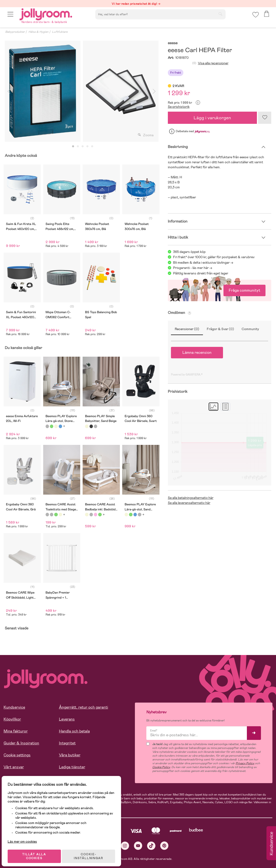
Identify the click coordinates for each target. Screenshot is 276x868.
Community (250, 329)
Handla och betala (74, 731)
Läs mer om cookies (25, 837)
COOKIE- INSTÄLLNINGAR (92, 852)
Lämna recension (197, 352)
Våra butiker (70, 755)
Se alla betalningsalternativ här (191, 498)
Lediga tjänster (72, 767)
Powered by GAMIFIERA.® (187, 375)
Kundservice (14, 707)
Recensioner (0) (187, 329)
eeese (173, 43)
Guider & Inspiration (21, 743)
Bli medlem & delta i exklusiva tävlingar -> (203, 262)
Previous (9, 91)
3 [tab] (83, 147)
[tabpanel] (43, 91)
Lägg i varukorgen (212, 118)
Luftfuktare (60, 32)
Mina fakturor (16, 731)
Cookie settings (17, 755)
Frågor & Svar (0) (220, 329)
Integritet (67, 743)
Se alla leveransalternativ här (189, 503)
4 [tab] (87, 147)
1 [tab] (73, 147)
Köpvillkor (12, 719)
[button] (11, 17)
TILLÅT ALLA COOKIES (37, 852)
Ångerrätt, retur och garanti (84, 707)
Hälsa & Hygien (38, 32)
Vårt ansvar (14, 767)
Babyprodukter (15, 32)
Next (154, 91)
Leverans (67, 719)
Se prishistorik (179, 107)
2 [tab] (78, 147)
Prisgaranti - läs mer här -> (193, 268)
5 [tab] (92, 147)
